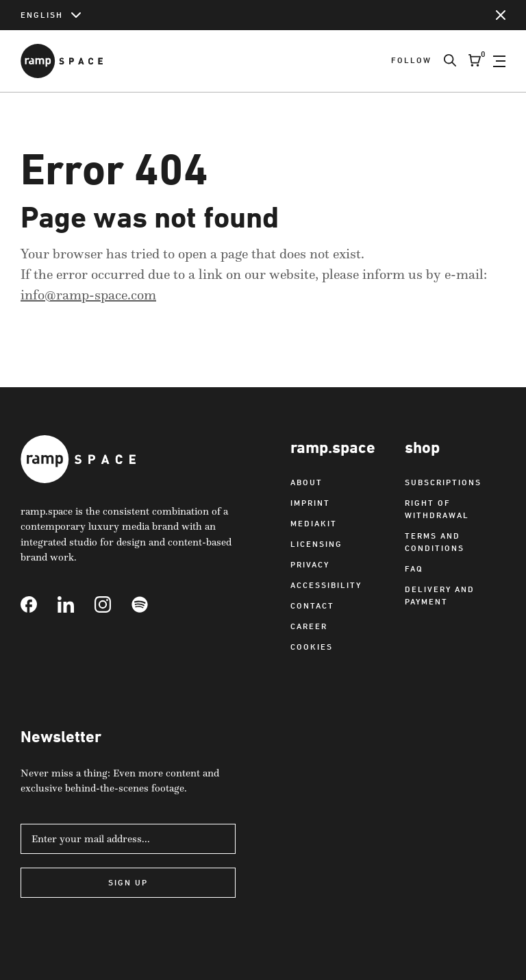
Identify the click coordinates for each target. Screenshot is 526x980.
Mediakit (314, 523)
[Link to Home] (62, 61)
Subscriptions (443, 482)
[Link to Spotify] (150, 604)
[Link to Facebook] (39, 604)
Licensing (316, 544)
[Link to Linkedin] (76, 604)
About (306, 482)
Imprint (310, 503)
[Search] (444, 61)
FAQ (414, 568)
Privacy (310, 564)
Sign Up (128, 882)
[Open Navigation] (499, 61)
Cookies (312, 647)
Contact (312, 605)
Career (309, 626)
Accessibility (326, 585)
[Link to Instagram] (113, 604)
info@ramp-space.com (88, 295)
